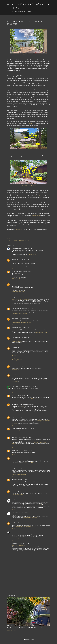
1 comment (13, 630)
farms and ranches (36, 215)
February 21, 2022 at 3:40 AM (24, 500)
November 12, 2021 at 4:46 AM (29, 417)
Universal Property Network (19, 491)
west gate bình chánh (17, 359)
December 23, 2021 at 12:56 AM (26, 458)
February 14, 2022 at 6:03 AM (33, 491)
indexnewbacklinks (16, 432)
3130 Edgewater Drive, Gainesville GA (29, 185)
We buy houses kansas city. (18, 279)
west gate (14, 354)
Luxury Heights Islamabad (34, 399)
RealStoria (14, 513)
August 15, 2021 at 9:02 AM (24, 375)
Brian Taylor (15, 437)
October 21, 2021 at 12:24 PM (23, 395)
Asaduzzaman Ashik (17, 404)
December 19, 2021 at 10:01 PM (25, 437)
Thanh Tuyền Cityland (17, 386)
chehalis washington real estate (19, 313)
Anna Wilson (15, 375)
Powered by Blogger (28, 639)
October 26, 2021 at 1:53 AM (28, 404)
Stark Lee (14, 395)
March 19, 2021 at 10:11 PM (27, 308)
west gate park (15, 355)
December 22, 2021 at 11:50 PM (26, 450)
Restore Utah (15, 248)
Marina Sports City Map (18, 495)
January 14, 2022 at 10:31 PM (25, 468)
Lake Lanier (26, 240)
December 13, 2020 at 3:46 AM (25, 297)
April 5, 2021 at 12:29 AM (24, 319)
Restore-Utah (32, 254)
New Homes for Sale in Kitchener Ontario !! (25, 526)
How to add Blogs (16, 429)
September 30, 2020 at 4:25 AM (24, 260)
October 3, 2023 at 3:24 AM (24, 543)
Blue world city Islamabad (20, 422)
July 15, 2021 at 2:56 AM (25, 338)
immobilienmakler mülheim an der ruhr (21, 322)
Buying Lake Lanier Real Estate (17, 240)
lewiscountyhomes (16, 308)
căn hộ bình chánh (16, 358)
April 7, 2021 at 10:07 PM (24, 328)
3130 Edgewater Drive (23, 155)
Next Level (14, 500)
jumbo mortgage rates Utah (19, 474)
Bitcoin (24, 406)
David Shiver (15, 366)
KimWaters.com (19, 229)
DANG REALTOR (16, 348)
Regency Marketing (17, 417)
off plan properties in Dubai (35, 505)
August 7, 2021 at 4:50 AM (24, 366)
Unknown (14, 260)
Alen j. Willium (15, 271)
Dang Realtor (15, 361)
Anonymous (15, 319)
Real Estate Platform (17, 341)
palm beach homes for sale (30, 518)
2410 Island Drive (26, 55)
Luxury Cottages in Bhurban (19, 538)
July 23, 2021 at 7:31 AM (26, 348)
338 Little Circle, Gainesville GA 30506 (29, 150)
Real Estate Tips (16, 523)
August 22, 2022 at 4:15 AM (26, 523)
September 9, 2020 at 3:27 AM (26, 248)
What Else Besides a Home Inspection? (25, 627)
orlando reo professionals (18, 546)
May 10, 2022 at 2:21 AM (23, 513)
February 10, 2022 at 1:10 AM (23, 480)
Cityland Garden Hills (17, 390)
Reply (13, 257)
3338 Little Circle (31, 123)
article (8, 208)
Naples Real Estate (29, 463)
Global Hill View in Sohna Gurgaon (20, 299)
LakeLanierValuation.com (39, 196)
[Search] (49, 4)
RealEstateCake (16, 338)
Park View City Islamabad (44, 421)
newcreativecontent (17, 431)
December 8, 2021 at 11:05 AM (28, 429)
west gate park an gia (17, 357)
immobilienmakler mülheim (42, 332)
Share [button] (8, 238)
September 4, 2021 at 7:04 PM (30, 386)
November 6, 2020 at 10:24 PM (26, 271)
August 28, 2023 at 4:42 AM (24, 532)
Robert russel (15, 450)
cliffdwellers (15, 532)
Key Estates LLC (16, 370)
